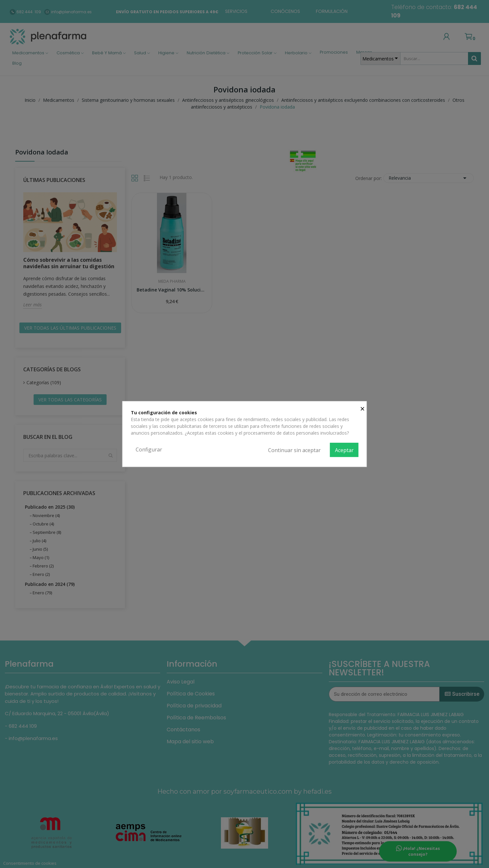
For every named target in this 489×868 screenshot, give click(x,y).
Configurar (149, 450)
